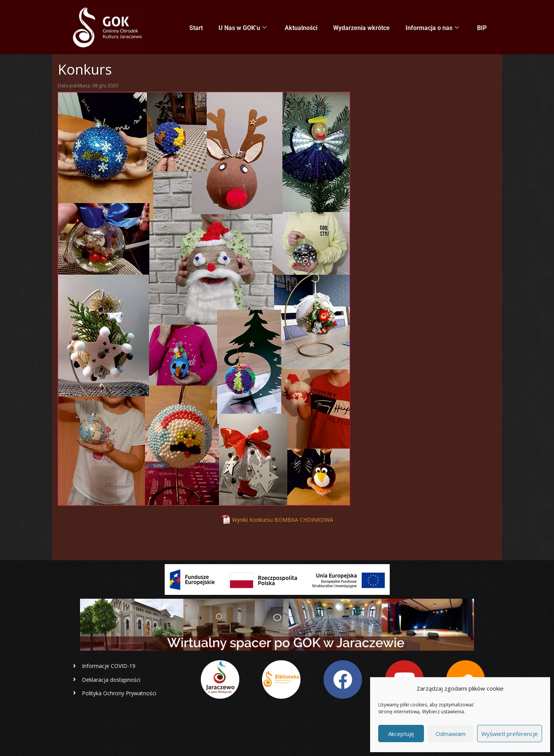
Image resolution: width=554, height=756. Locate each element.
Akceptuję (401, 734)
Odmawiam (451, 734)
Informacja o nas (433, 28)
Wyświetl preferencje (510, 734)
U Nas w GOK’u (244, 28)
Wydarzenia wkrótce (362, 27)
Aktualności (302, 27)
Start (198, 27)
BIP (482, 27)
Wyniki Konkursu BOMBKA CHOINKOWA (283, 520)
